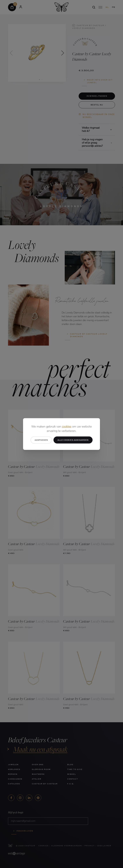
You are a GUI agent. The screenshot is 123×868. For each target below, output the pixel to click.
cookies (67, 427)
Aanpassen (41, 440)
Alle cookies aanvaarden (73, 440)
